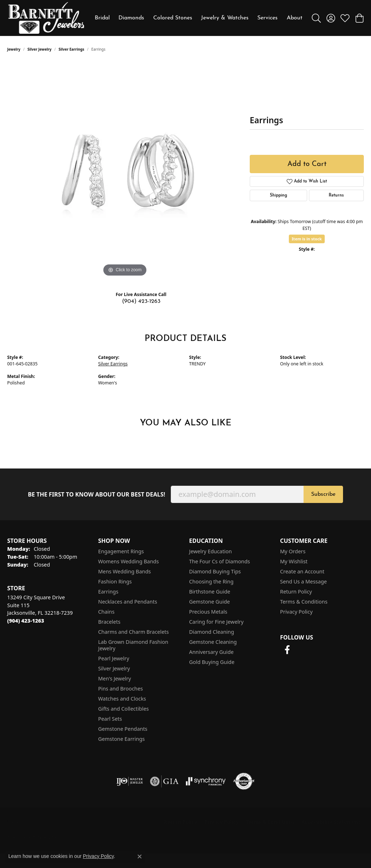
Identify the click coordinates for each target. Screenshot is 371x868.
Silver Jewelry (40, 49)
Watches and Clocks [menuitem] (122, 699)
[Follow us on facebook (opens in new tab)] (287, 650)
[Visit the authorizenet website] (244, 781)
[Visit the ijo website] (130, 781)
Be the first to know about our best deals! (97, 495)
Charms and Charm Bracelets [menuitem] (134, 632)
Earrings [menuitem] (108, 592)
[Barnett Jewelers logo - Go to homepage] (46, 18)
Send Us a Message (304, 581)
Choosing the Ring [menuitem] (211, 581)
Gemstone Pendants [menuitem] (123, 729)
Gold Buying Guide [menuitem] (212, 662)
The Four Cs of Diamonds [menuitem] (220, 561)
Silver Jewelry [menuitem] (114, 668)
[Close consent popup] (140, 857)
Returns (336, 195)
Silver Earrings (71, 49)
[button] (316, 18)
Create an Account (302, 571)
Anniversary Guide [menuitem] (211, 652)
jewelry (14, 49)
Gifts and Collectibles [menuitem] (124, 709)
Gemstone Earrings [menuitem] (122, 739)
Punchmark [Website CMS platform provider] (45, 837)
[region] (125, 171)
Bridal (102, 18)
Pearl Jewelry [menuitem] (114, 658)
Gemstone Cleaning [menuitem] (213, 642)
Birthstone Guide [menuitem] (210, 592)
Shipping (278, 195)
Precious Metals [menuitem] (208, 612)
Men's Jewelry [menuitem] (115, 678)
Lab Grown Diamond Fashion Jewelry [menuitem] (133, 645)
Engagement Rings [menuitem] (121, 551)
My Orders (293, 551)
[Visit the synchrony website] (206, 781)
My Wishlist (294, 561)
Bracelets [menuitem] (109, 622)
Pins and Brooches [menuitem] (121, 689)
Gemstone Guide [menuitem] (210, 602)
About (295, 18)
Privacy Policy (297, 612)
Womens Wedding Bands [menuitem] (129, 561)
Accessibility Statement (331, 822)
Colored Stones (173, 18)
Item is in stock (307, 239)
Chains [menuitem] (107, 612)
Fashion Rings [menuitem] (115, 581)
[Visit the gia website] (164, 781)
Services (267, 18)
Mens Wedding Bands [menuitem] (125, 571)
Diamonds (131, 18)
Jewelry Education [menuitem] (210, 551)
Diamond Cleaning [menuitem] (212, 632)
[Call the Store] (26, 621)
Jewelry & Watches (225, 18)
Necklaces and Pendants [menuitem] (128, 602)
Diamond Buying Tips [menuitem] (215, 571)
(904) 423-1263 (141, 301)
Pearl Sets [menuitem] (110, 719)
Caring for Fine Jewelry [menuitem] (216, 622)
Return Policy (296, 592)
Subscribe (323, 494)
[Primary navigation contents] (199, 18)
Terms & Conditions (304, 602)
